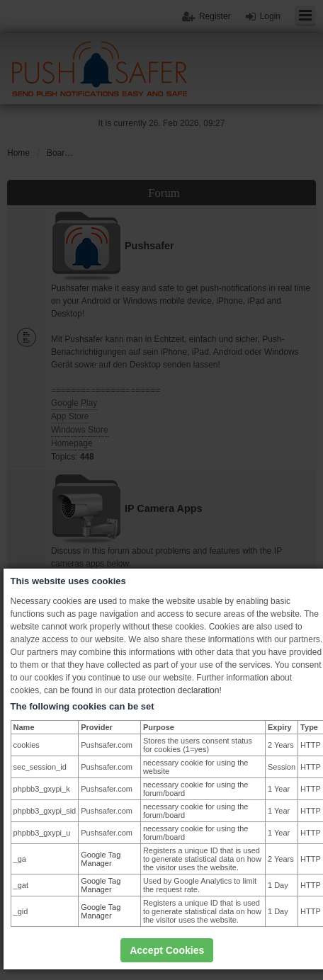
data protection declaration (169, 690)
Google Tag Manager (101, 859)
